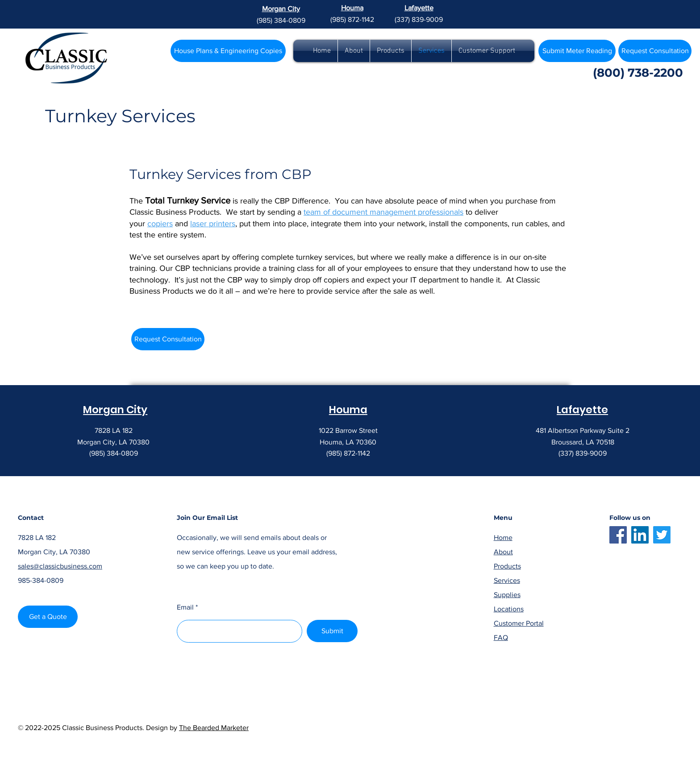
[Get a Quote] (48, 617)
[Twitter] (662, 535)
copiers (160, 224)
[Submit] (332, 631)
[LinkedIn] (640, 535)
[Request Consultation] (168, 339)
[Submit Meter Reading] (577, 51)
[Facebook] (618, 535)
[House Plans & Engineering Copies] (228, 51)
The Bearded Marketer (214, 728)
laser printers (213, 224)
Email (185, 607)
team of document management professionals (383, 212)
